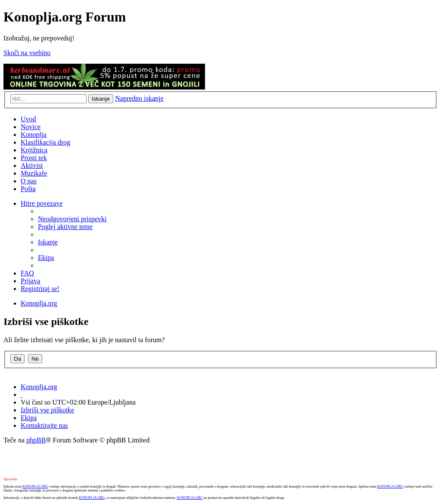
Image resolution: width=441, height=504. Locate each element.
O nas (29, 181)
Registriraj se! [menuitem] (40, 289)
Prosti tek (34, 158)
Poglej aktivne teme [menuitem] (65, 227)
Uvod (28, 119)
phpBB (36, 440)
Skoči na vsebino (27, 53)
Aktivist (32, 165)
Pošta (28, 189)
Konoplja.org (39, 303)
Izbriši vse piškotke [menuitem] (47, 410)
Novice (31, 127)
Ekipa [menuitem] (46, 258)
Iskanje (101, 99)
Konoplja (34, 135)
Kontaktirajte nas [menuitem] (44, 425)
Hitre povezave (42, 203)
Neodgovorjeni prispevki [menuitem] (72, 219)
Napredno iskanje (139, 98)
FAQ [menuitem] (27, 273)
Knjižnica (34, 150)
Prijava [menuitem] (30, 281)
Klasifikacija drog (45, 142)
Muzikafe (34, 173)
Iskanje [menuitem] (48, 242)
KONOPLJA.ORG (35, 487)
